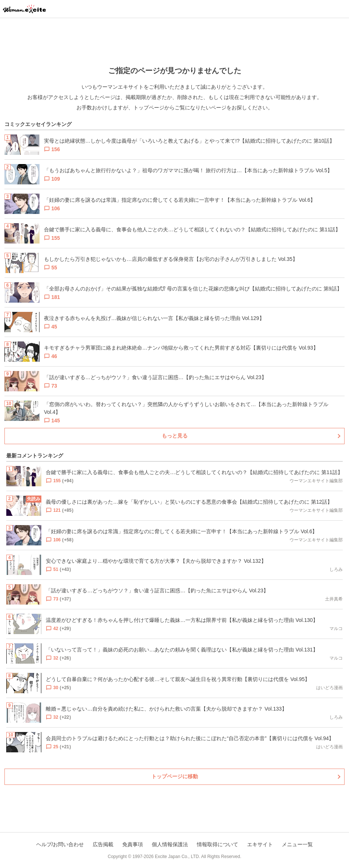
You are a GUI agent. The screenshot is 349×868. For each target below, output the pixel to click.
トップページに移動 (175, 776)
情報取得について (218, 844)
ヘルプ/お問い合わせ (60, 844)
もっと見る (175, 436)
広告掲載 (103, 844)
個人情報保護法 (170, 844)
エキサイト (260, 844)
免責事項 (133, 844)
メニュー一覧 (297, 844)
